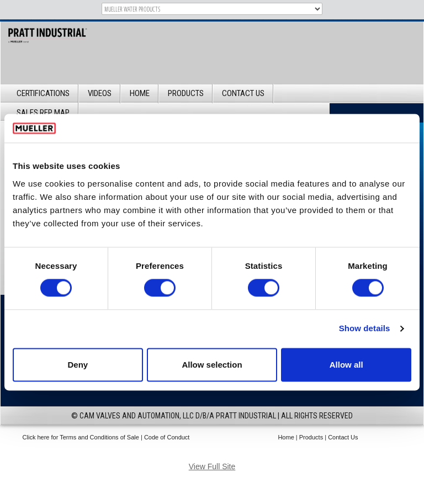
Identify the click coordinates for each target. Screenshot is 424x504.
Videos (100, 93)
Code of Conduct (167, 437)
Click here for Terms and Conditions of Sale (81, 437)
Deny (78, 365)
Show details (365, 329)
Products (186, 93)
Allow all (346, 365)
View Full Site (212, 466)
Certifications (43, 93)
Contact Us (243, 93)
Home (140, 93)
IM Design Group (232, 453)
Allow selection (212, 365)
